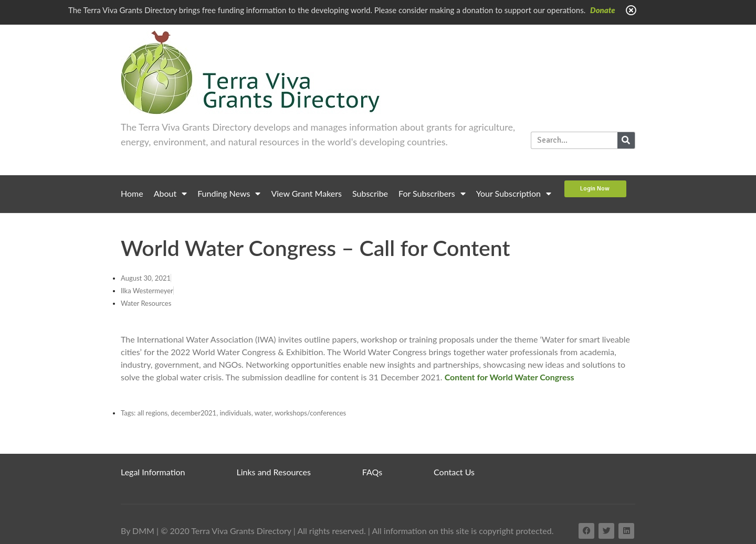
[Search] (626, 140)
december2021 (193, 413)
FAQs (372, 472)
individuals (235, 413)
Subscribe (370, 193)
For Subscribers (432, 194)
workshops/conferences (310, 413)
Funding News (229, 194)
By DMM (138, 531)
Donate (603, 10)
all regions (153, 413)
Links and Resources (274, 472)
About (171, 194)
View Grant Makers (306, 193)
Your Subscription (514, 194)
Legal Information (153, 472)
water (263, 413)
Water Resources (146, 303)
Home (132, 193)
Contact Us (454, 472)
